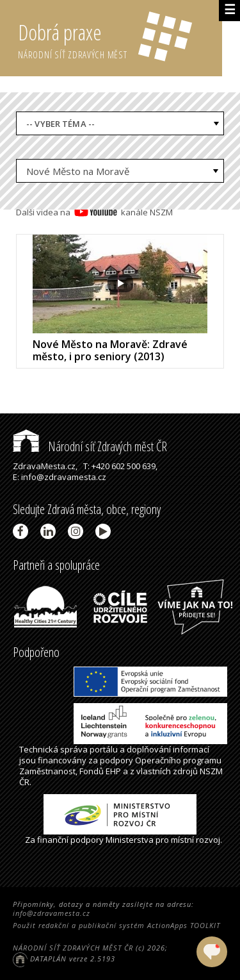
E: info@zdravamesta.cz (60, 477)
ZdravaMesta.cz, (45, 466)
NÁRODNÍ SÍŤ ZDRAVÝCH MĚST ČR (73, 948)
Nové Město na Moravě (78, 171)
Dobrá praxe (120, 38)
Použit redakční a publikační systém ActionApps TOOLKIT (116, 925)
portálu (104, 749)
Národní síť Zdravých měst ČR (90, 446)
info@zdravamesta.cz (52, 913)
